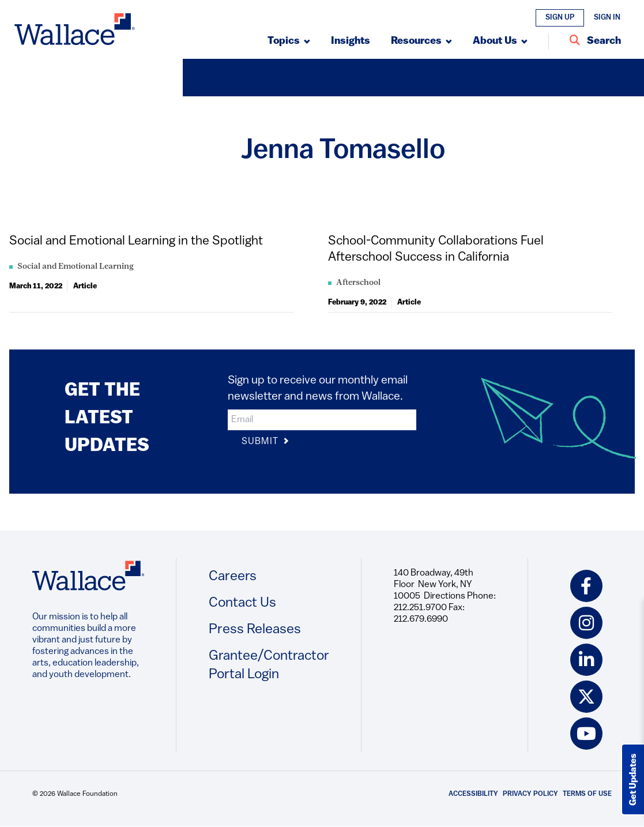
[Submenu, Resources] (421, 42)
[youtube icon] (586, 734)
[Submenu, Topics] (289, 42)
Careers (233, 577)
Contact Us (242, 603)
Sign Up (560, 18)
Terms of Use (587, 794)
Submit (265, 442)
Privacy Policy (530, 794)
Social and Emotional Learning (76, 267)
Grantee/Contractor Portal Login (269, 666)
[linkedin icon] (586, 660)
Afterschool (358, 283)
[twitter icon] (586, 697)
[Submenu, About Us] (500, 42)
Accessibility (473, 794)
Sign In (607, 18)
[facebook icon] (586, 586)
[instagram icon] (586, 623)
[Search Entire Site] (595, 42)
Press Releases (255, 630)
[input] (322, 420)
